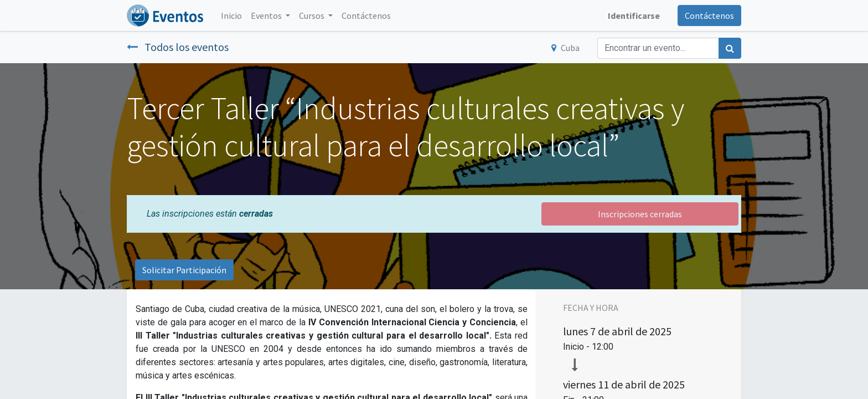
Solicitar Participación (184, 270)
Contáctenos (709, 16)
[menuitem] (231, 16)
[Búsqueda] (730, 48)
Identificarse (634, 16)
